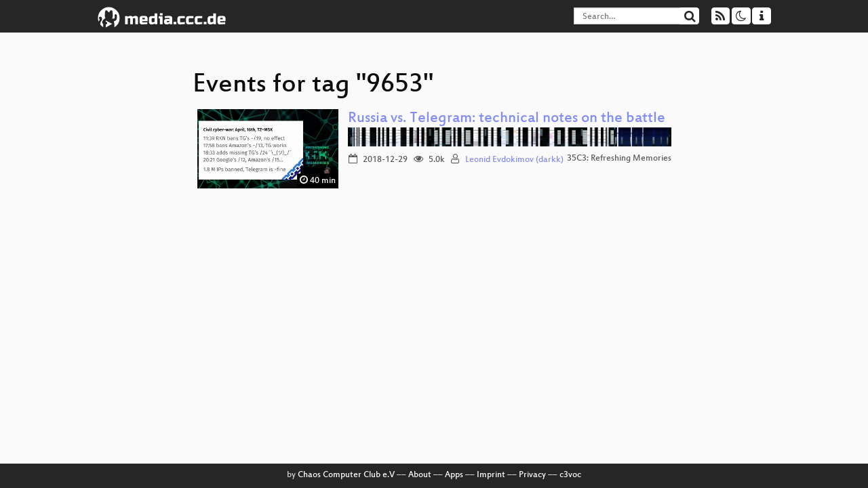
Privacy (532, 475)
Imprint (491, 475)
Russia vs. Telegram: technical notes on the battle (507, 119)
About (420, 475)
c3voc (570, 475)
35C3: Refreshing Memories (619, 159)
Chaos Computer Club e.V (346, 475)
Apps (454, 475)
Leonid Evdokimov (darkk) (514, 160)
